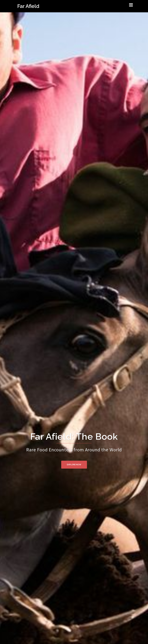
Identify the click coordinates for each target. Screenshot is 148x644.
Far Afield (28, 6)
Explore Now (74, 465)
